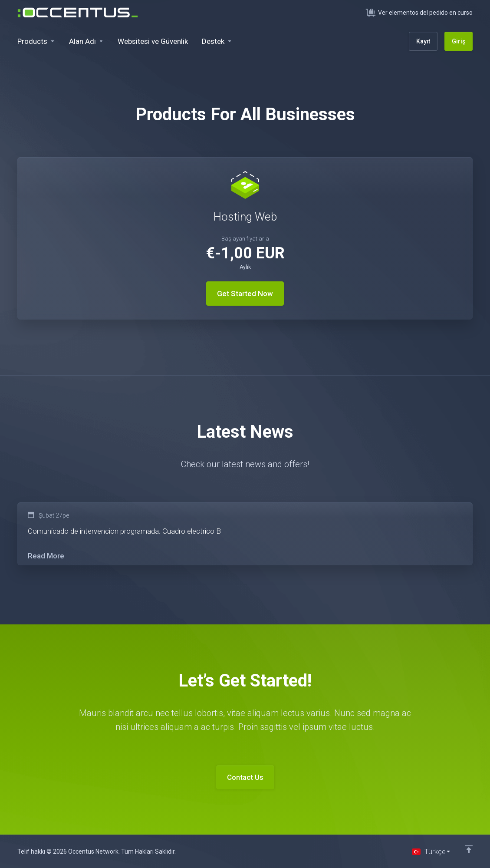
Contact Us (245, 777)
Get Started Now (245, 294)
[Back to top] (469, 849)
